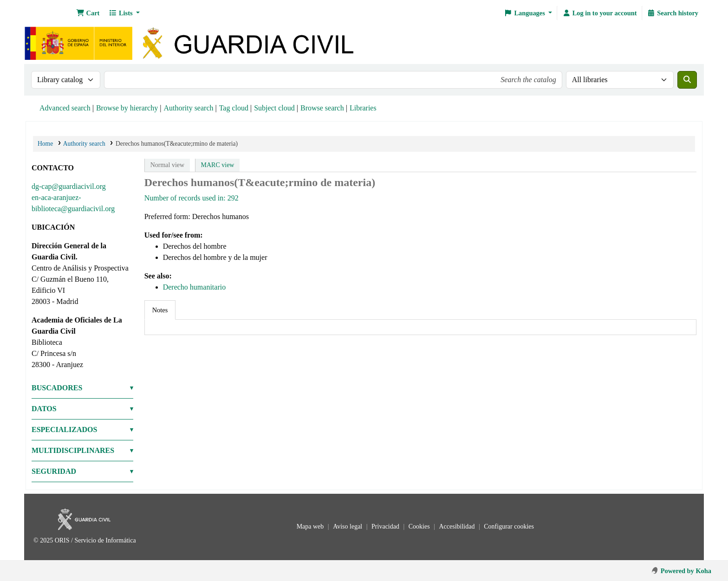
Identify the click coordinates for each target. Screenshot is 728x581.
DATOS (44, 409)
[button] (88, 13)
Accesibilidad (457, 526)
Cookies (420, 526)
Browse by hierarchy (127, 108)
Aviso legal (348, 526)
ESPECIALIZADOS (64, 429)
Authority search (188, 108)
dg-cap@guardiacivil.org (69, 186)
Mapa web (311, 526)
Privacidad (386, 526)
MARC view (218, 165)
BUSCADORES (57, 388)
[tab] (160, 310)
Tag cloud (234, 108)
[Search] (687, 80)
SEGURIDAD (54, 471)
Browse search (322, 108)
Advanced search (65, 108)
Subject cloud (274, 108)
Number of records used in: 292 (192, 198)
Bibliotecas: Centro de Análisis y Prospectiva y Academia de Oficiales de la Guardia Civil (49, 13)
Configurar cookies (509, 526)
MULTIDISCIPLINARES (73, 450)
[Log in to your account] (599, 13)
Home (45, 144)
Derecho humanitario (195, 287)
